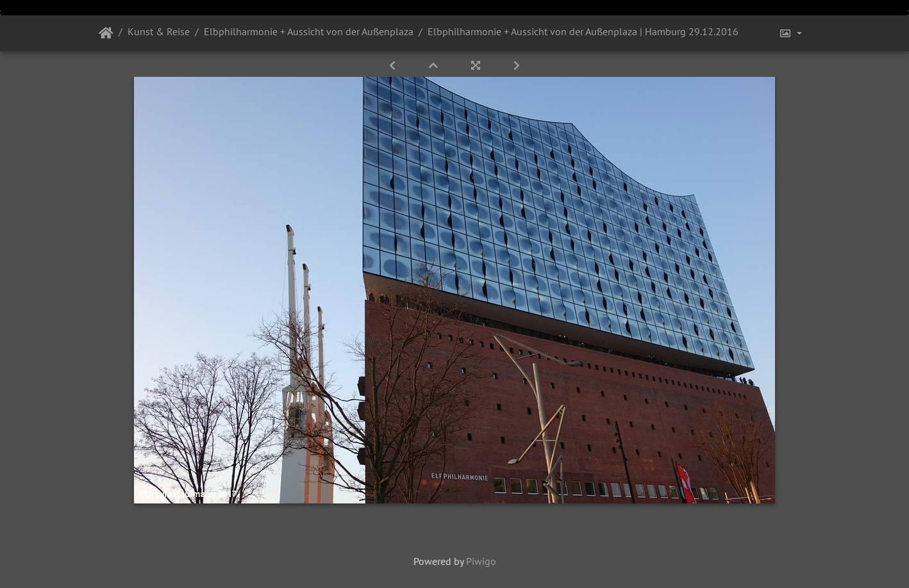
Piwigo (481, 561)
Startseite (106, 33)
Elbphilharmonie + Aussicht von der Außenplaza (309, 31)
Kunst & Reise (159, 31)
